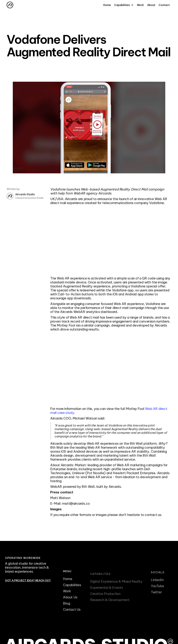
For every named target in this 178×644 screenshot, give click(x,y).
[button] (124, 5)
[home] (10, 5)
